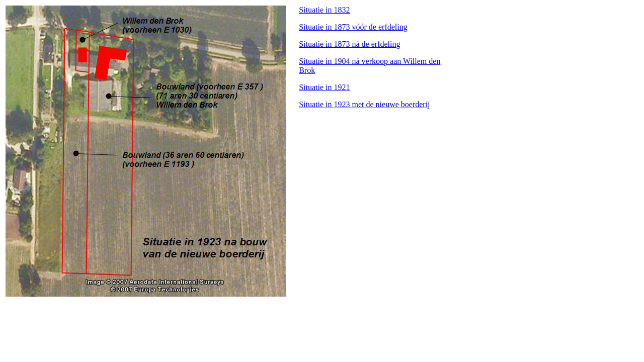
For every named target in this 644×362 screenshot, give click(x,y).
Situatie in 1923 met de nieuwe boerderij (364, 104)
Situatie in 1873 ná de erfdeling (349, 44)
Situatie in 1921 (324, 87)
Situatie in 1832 (324, 10)
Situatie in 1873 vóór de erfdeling (353, 27)
